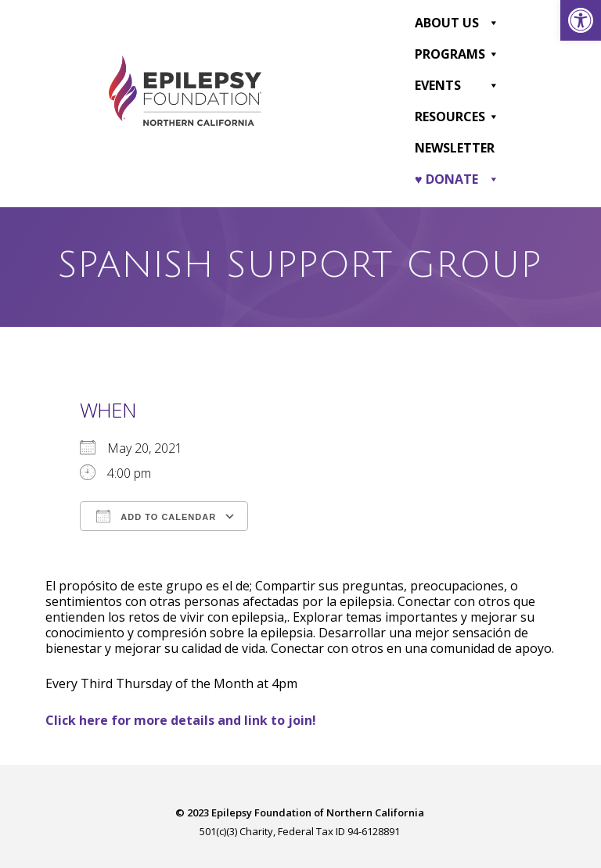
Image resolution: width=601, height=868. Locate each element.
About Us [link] (457, 22)
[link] (581, 20)
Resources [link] (457, 116)
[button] (493, 22)
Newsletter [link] (455, 147)
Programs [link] (457, 53)
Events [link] (457, 84)
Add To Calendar (156, 515)
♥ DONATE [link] (457, 178)
